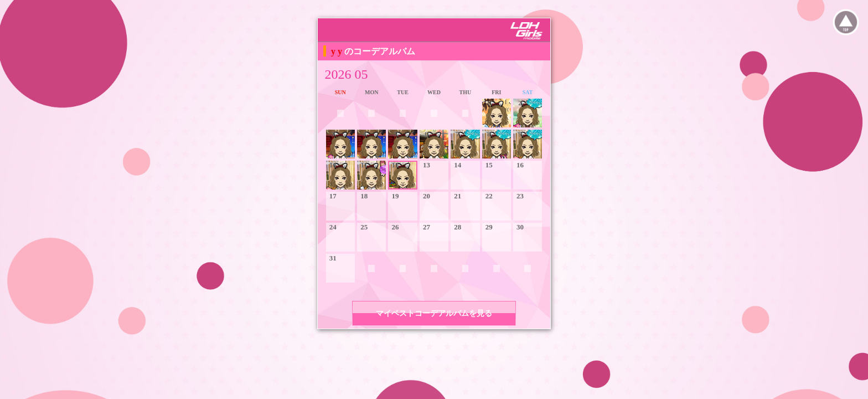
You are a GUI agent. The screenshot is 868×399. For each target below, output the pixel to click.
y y (338, 51)
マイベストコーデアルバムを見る (434, 313)
